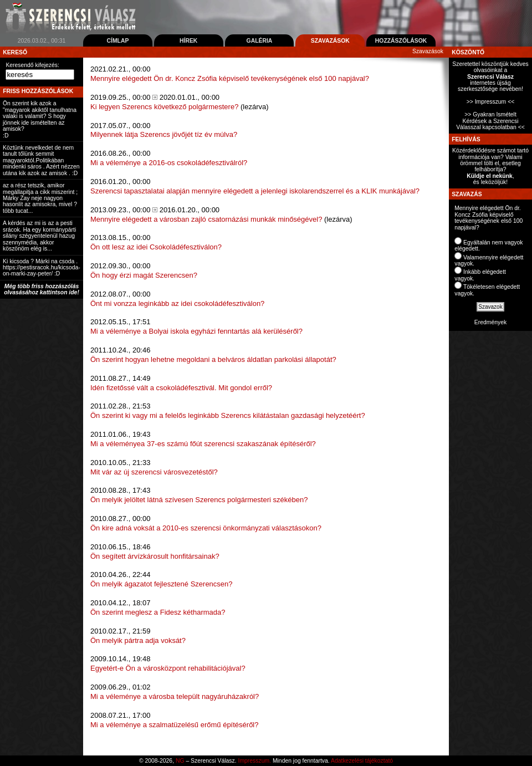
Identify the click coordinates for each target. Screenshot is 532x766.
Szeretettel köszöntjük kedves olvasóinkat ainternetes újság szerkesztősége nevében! (490, 77)
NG (180, 761)
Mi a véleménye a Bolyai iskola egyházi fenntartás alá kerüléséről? (196, 331)
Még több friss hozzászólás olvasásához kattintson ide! (42, 289)
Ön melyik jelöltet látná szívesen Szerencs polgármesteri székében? (199, 500)
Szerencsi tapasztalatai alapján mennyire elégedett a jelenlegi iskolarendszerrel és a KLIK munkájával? (255, 191)
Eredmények (490, 322)
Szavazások (330, 41)
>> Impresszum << (491, 102)
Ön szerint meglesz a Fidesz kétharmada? (158, 612)
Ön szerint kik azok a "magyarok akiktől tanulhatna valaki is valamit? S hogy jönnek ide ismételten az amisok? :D (40, 119)
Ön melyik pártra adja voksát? (138, 640)
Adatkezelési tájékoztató (362, 761)
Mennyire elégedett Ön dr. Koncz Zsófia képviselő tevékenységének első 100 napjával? (230, 78)
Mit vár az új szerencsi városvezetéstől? (154, 472)
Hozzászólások (401, 41)
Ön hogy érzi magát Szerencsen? (144, 275)
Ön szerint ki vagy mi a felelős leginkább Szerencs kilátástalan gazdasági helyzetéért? (228, 415)
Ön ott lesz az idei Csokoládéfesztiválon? (156, 247)
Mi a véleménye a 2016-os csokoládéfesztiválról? (169, 163)
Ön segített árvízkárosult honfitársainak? (155, 556)
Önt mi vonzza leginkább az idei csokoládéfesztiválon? (177, 303)
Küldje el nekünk (490, 176)
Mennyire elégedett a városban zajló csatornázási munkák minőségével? (206, 219)
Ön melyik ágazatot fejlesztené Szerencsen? (162, 584)
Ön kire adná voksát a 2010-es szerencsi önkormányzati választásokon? (206, 528)
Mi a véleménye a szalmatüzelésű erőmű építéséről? (174, 725)
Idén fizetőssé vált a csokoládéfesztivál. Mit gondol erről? (181, 388)
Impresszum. (255, 761)
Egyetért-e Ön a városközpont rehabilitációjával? (168, 668)
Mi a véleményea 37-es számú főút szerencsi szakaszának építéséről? (203, 444)
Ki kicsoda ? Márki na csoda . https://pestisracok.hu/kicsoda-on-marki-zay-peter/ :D (42, 268)
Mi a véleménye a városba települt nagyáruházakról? (175, 696)
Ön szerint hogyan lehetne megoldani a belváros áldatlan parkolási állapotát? (213, 359)
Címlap (117, 41)
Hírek (188, 41)
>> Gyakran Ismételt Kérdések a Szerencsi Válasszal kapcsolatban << (490, 121)
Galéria (260, 41)
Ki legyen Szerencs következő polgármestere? (164, 107)
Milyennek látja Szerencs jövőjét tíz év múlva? (164, 134)
